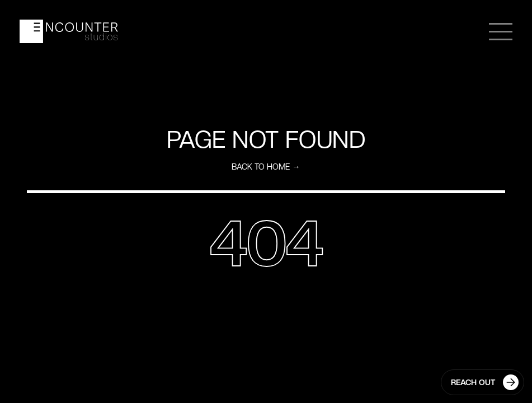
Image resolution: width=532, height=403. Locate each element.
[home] (69, 31)
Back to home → (266, 167)
